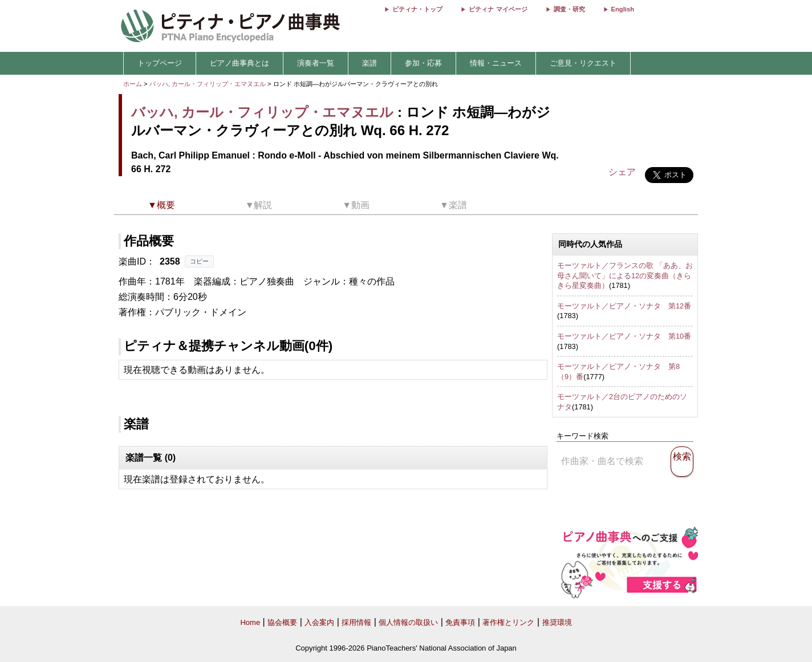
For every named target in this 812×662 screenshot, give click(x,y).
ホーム (133, 84)
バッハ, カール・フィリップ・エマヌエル (208, 84)
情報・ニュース (496, 63)
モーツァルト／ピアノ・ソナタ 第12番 (624, 306)
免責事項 (460, 622)
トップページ (160, 63)
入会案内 (319, 622)
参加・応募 (423, 63)
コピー (199, 261)
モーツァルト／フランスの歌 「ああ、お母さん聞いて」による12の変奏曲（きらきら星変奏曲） (625, 275)
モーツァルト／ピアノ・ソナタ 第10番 (624, 336)
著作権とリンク (508, 622)
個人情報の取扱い (408, 622)
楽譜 (370, 63)
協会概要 (282, 622)
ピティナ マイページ (498, 9)
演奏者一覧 (316, 63)
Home (250, 622)
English (623, 9)
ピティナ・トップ (417, 9)
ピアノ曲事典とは (239, 63)
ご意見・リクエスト (583, 63)
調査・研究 (569, 9)
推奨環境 (557, 622)
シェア (622, 172)
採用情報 (356, 622)
